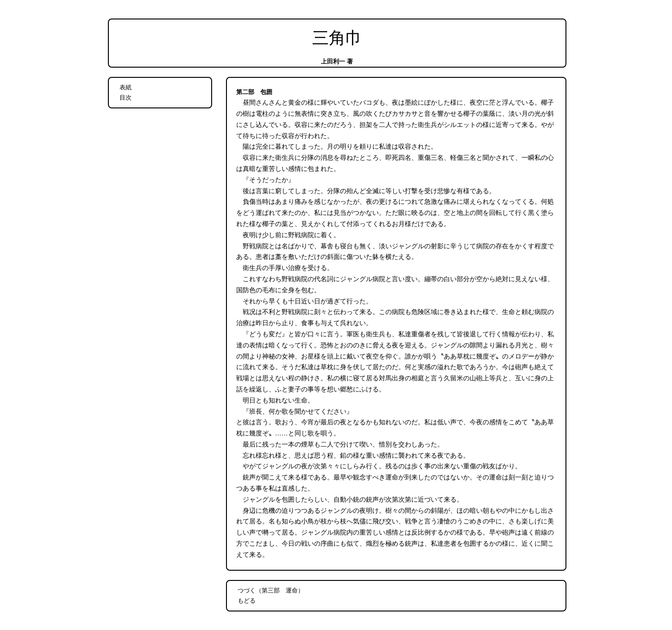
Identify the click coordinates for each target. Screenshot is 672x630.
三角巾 (337, 38)
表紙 (126, 87)
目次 (126, 98)
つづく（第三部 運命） (271, 590)
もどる (247, 601)
